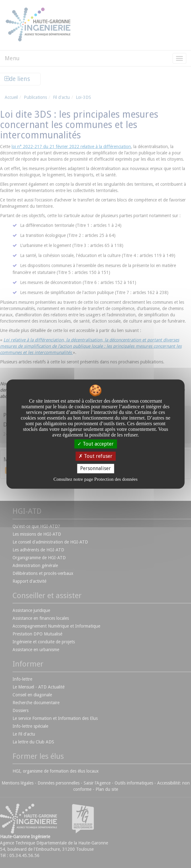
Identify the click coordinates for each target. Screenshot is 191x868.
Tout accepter (95, 444)
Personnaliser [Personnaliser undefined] (95, 469)
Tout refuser (95, 456)
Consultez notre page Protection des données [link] (96, 479)
